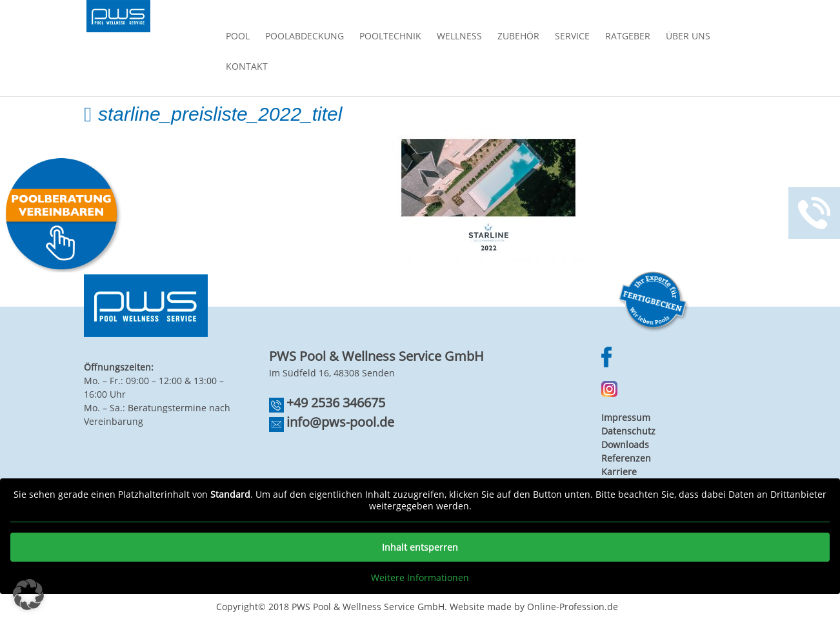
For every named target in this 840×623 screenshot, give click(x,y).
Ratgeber (628, 37)
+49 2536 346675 (336, 403)
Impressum (626, 417)
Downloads (625, 444)
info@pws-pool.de (340, 422)
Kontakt (247, 67)
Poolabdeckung (305, 37)
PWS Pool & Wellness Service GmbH (368, 607)
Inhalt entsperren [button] (420, 547)
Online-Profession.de (573, 607)
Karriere (619, 472)
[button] (28, 595)
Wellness (459, 37)
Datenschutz (628, 431)
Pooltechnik (390, 37)
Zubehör (518, 37)
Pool (238, 37)
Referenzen (626, 458)
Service (572, 37)
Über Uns (688, 37)
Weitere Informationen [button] (420, 578)
